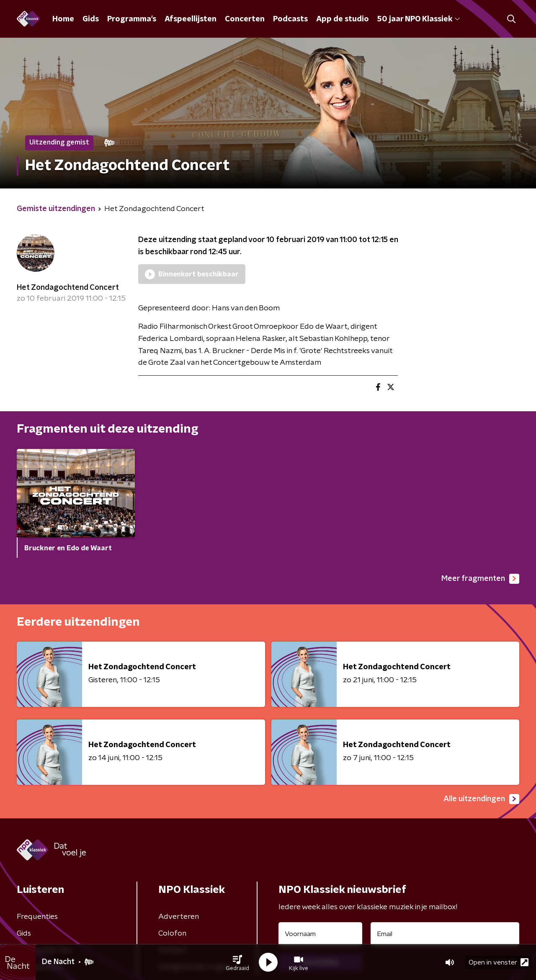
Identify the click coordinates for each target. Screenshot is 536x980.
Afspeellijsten (191, 19)
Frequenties (37, 917)
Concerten (245, 19)
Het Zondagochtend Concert (68, 288)
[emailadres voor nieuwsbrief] (445, 934)
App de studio (343, 19)
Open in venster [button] (499, 962)
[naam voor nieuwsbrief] (320, 934)
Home (63, 19)
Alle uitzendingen (481, 799)
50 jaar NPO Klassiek (419, 19)
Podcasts (290, 19)
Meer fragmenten (480, 579)
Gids (91, 19)
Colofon (172, 934)
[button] (237, 962)
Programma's (132, 19)
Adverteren (179, 917)
